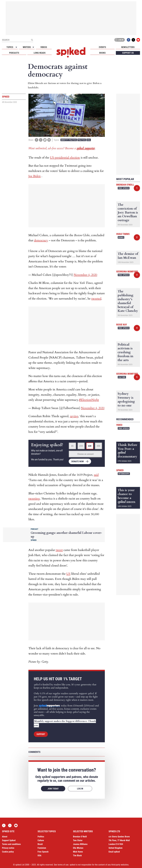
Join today (53, 789)
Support (41, 734)
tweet (59, 550)
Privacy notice (8, 848)
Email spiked (114, 852)
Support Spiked (9, 840)
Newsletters (128, 47)
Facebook (129, 40)
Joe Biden (35, 176)
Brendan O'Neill (125, 185)
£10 (81, 446)
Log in (119, 40)
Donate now (78, 461)
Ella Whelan (78, 848)
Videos (44, 47)
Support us (128, 53)
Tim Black (77, 856)
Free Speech (124, 188)
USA (89, 140)
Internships (124, 474)
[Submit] (32, 40)
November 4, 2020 (85, 275)
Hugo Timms (123, 234)
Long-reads (40, 53)
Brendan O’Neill (80, 837)
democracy (41, 240)
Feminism (42, 848)
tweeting (34, 499)
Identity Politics (69, 140)
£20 (90, 446)
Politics (82, 140)
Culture (122, 377)
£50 (98, 446)
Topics (10, 47)
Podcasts (14, 53)
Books (102, 53)
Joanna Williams (80, 844)
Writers (27, 47)
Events (102, 47)
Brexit (40, 844)
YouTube (138, 40)
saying (74, 416)
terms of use (63, 865)
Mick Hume (78, 852)
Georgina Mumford (127, 271)
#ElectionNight (89, 400)
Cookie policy (8, 852)
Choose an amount (85, 454)
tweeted (96, 299)
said (96, 475)
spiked (120, 470)
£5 (72, 446)
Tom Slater (78, 840)
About (5, 837)
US (68, 574)
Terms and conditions (11, 844)
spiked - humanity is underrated (71, 52)
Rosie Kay (122, 325)
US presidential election (65, 158)
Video (119, 425)
